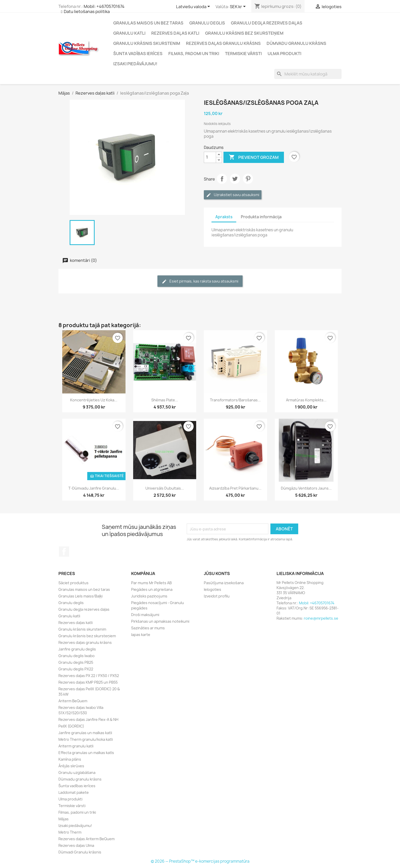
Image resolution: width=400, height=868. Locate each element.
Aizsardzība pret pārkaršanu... (235, 488)
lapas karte (141, 635)
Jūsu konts (217, 573)
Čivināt (235, 179)
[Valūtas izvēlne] (239, 7)
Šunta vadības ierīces (138, 54)
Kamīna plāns (70, 759)
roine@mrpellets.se (321, 618)
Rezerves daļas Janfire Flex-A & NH (88, 719)
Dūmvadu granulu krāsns (296, 43)
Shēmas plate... (165, 400)
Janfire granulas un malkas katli (85, 733)
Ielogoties (212, 589)
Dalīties (222, 179)
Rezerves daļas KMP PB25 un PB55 (88, 682)
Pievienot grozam (254, 157)
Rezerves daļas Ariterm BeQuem (86, 839)
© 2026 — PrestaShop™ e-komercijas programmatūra (200, 861)
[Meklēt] (308, 74)
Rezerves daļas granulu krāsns (223, 43)
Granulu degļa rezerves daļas (267, 23)
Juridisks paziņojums (149, 596)
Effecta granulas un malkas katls (86, 753)
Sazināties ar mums (148, 628)
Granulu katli (129, 33)
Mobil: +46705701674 (104, 6)
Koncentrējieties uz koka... (94, 400)
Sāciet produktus (73, 583)
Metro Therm (70, 832)
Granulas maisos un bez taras (148, 23)
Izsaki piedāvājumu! (135, 64)
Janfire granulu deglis (77, 649)
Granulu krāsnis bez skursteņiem (244, 33)
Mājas (64, 819)
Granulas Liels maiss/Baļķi (80, 596)
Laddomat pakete (74, 792)
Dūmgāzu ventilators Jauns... (306, 488)
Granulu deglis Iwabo (77, 656)
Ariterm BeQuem (73, 701)
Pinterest (248, 179)
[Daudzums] (210, 157)
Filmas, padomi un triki (194, 54)
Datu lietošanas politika (87, 11)
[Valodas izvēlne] (194, 7)
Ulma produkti (284, 54)
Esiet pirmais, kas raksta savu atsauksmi (200, 281)
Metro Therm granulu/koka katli (86, 739)
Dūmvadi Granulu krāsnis (80, 852)
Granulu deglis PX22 (76, 669)
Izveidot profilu (217, 596)
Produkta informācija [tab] (261, 217)
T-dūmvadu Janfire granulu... (94, 488)
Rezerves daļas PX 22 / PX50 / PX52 (89, 676)
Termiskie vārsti (243, 54)
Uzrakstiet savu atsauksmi (233, 195)
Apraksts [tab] (224, 217)
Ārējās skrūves (71, 766)
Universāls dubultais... (165, 488)
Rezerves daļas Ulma (76, 845)
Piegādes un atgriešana (152, 589)
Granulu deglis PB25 (76, 662)
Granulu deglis (207, 23)
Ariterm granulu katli (76, 746)
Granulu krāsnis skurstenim (147, 43)
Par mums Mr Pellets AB (151, 583)
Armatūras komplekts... (306, 400)
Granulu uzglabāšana (77, 773)
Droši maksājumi (145, 615)
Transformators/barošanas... (235, 400)
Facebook (64, 552)
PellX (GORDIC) (71, 726)
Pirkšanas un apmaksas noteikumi (160, 621)
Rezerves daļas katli (175, 33)
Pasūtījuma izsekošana (224, 583)
